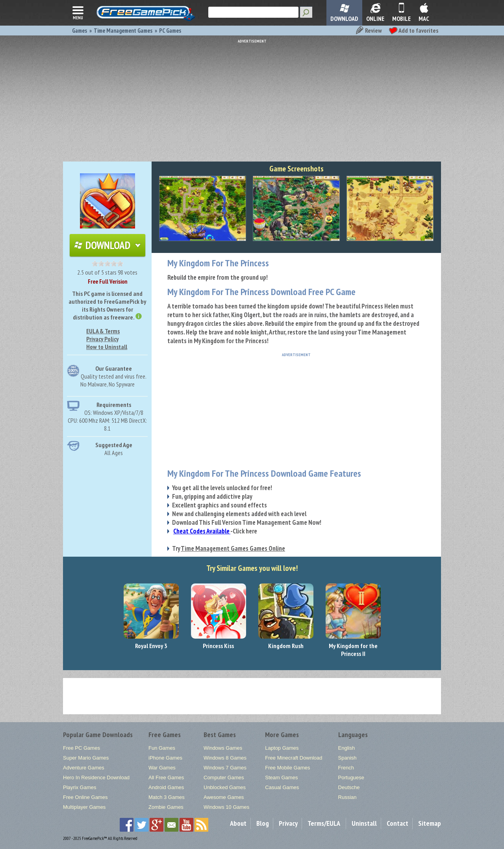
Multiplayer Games (84, 807)
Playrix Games (80, 787)
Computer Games (224, 777)
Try (229, 548)
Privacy (288, 823)
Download (107, 245)
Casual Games (282, 787)
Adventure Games (84, 768)
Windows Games (223, 748)
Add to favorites (413, 30)
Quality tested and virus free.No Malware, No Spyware (114, 380)
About (238, 823)
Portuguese (351, 777)
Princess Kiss (218, 646)
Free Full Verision (107, 281)
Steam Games (281, 777)
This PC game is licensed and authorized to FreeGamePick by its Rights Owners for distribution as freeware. (107, 305)
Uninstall (364, 823)
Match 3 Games (167, 797)
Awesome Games (224, 797)
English (347, 748)
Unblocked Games (225, 787)
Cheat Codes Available (202, 531)
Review (368, 30)
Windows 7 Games (225, 768)
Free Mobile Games (287, 768)
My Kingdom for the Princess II (353, 650)
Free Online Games (85, 797)
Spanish (347, 758)
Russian (347, 797)
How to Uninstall (107, 347)
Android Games (166, 787)
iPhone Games (165, 758)
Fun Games (162, 748)
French (346, 768)
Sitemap (430, 823)
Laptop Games (282, 748)
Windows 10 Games (226, 807)
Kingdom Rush (286, 646)
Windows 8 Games (225, 758)
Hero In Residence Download (96, 777)
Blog (263, 823)
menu (78, 12)
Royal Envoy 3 (151, 646)
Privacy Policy (102, 339)
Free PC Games (82, 748)
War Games (162, 768)
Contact (397, 823)
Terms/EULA (324, 823)
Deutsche (349, 787)
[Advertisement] (252, 98)
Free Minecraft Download (294, 758)
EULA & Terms (103, 331)
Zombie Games (166, 807)
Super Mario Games (86, 758)
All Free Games (166, 777)
